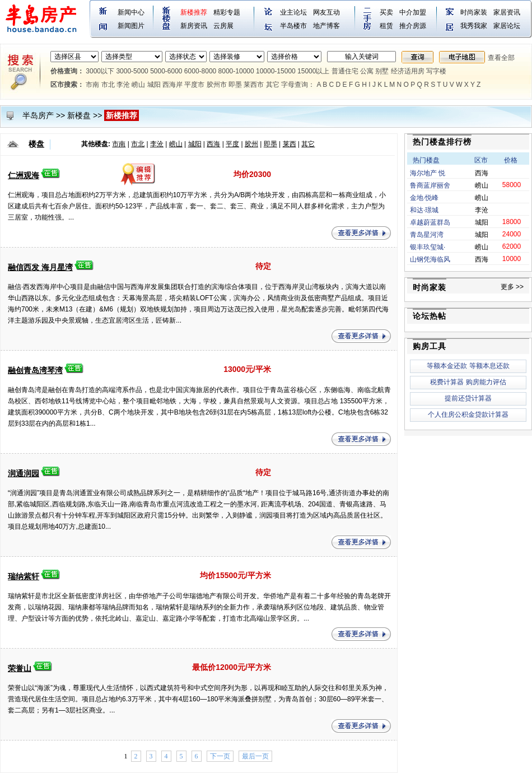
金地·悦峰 (424, 198)
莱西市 (254, 85)
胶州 (251, 144)
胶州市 (217, 85)
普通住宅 (345, 71)
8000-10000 (236, 71)
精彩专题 (227, 12)
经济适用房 (408, 71)
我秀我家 (474, 26)
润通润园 (24, 473)
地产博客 (326, 26)
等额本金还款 (447, 366)
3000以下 (100, 71)
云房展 (223, 26)
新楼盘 (79, 115)
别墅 (382, 71)
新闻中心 (131, 12)
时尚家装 (474, 12)
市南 (92, 85)
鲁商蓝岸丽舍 (430, 185)
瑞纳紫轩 (24, 576)
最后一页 (255, 756)
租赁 (386, 26)
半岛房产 (38, 115)
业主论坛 (293, 12)
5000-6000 (166, 71)
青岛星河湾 (427, 235)
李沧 (123, 85)
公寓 (367, 71)
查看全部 (501, 58)
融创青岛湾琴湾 (35, 370)
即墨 (235, 85)
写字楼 (436, 71)
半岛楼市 (293, 26)
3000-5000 (132, 71)
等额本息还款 (489, 366)
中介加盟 (413, 12)
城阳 (154, 85)
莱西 (290, 144)
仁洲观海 (24, 175)
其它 (273, 85)
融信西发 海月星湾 (40, 267)
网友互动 (326, 12)
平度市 (194, 85)
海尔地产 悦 (428, 173)
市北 (108, 85)
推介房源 (413, 26)
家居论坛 (507, 26)
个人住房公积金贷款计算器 (468, 415)
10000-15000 (276, 71)
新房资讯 (194, 26)
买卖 (386, 12)
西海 (213, 144)
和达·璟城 (424, 210)
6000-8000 (200, 71)
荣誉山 (20, 668)
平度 (232, 144)
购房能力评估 (486, 382)
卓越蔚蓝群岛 (430, 222)
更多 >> (512, 287)
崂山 (138, 85)
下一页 (220, 756)
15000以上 (313, 71)
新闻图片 (131, 26)
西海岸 (172, 85)
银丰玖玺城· (428, 247)
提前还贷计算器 (468, 398)
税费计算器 (447, 382)
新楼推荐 (194, 12)
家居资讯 (507, 12)
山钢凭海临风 (430, 259)
